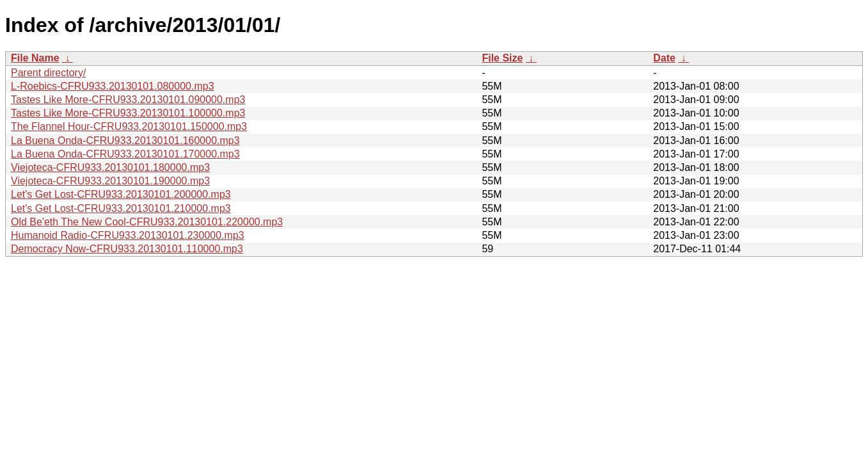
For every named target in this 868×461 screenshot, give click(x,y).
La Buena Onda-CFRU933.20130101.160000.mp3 (125, 141)
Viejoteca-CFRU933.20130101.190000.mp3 (110, 181)
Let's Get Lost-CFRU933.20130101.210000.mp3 (121, 208)
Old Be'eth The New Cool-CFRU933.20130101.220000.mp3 (147, 222)
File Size (502, 58)
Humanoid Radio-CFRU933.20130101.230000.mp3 (128, 235)
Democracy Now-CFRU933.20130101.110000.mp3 (127, 249)
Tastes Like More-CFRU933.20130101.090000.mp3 (128, 100)
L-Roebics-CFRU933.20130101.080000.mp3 (113, 86)
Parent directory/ (48, 73)
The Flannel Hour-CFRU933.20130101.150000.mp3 (129, 126)
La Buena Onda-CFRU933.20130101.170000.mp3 (125, 154)
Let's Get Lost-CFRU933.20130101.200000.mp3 (121, 194)
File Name (35, 58)
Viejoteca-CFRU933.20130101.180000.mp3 (110, 167)
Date (664, 58)
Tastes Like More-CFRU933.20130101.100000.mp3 (128, 113)
